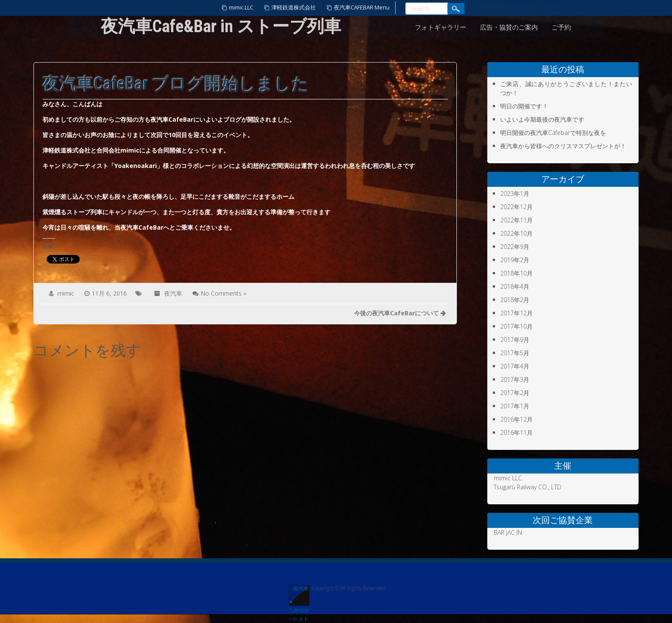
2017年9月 (515, 340)
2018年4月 (515, 286)
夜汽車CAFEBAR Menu (362, 7)
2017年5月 (515, 353)
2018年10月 (516, 273)
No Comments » (223, 293)
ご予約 (561, 27)
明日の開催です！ (524, 106)
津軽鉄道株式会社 (294, 7)
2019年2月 (515, 260)
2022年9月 (515, 247)
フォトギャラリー (441, 27)
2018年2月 (515, 300)
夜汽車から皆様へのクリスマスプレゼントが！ (563, 146)
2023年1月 (515, 193)
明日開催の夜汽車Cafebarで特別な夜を (553, 133)
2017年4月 (515, 366)
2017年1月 (515, 406)
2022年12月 (516, 207)
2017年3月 (515, 379)
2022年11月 (516, 220)
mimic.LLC (241, 7)
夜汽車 (173, 293)
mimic (66, 293)
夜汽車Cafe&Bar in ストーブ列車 (299, 595)
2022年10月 (516, 233)
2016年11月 (516, 433)
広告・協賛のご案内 (509, 27)
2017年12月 (516, 313)
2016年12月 (516, 419)
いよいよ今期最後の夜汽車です (542, 119)
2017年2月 (515, 393)
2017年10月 (516, 326)
